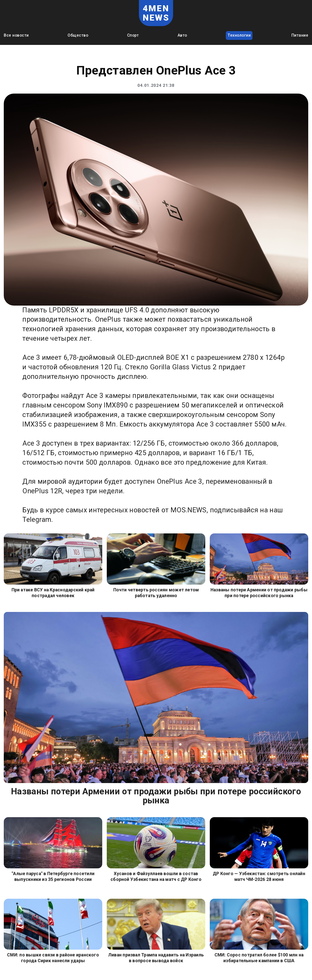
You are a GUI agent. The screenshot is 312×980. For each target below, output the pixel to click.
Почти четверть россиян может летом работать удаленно (156, 593)
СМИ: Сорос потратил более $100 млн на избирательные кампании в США (259, 958)
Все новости (16, 35)
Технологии (239, 35)
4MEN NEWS (156, 13)
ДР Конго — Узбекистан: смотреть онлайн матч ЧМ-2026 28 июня (259, 877)
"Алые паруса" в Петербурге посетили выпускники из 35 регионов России (53, 877)
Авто (182, 35)
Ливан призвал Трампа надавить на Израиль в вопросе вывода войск (156, 958)
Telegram (37, 520)
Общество (78, 35)
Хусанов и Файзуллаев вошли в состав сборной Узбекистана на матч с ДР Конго (156, 877)
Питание (300, 35)
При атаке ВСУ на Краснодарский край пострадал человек (53, 593)
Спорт (133, 35)
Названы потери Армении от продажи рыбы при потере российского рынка (259, 593)
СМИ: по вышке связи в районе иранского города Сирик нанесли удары (53, 958)
